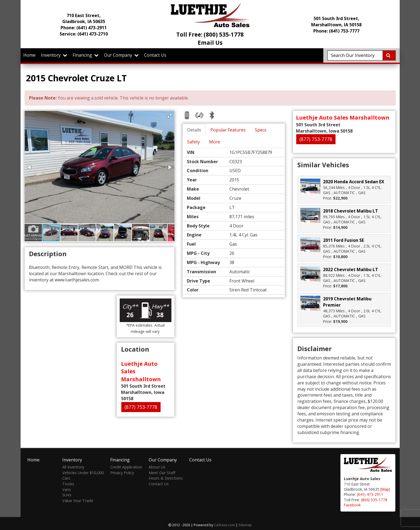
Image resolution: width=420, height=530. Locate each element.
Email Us (210, 43)
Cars (66, 478)
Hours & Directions (166, 478)
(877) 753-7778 (141, 407)
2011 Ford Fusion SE (344, 240)
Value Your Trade (78, 501)
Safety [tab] (193, 142)
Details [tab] (194, 130)
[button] (170, 116)
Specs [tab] (261, 130)
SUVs (67, 495)
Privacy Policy (122, 473)
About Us (157, 467)
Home (29, 55)
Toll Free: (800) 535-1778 (210, 34)
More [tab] (215, 142)
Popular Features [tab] (228, 130)
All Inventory (73, 467)
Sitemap (245, 525)
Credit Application (126, 467)
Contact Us (155, 55)
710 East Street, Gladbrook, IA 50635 (84, 19)
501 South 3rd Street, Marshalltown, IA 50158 (336, 22)
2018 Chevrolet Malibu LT (351, 211)
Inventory (54, 55)
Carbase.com (224, 525)
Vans (67, 489)
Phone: (84, 28)
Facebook (352, 505)
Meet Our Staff (162, 473)
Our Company (121, 55)
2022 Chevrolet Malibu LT (351, 269)
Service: (84, 34)
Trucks (68, 484)
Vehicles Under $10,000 (83, 473)
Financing (86, 55)
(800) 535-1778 (374, 500)
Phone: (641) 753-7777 (336, 31)
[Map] (385, 489)
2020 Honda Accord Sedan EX (354, 182)
